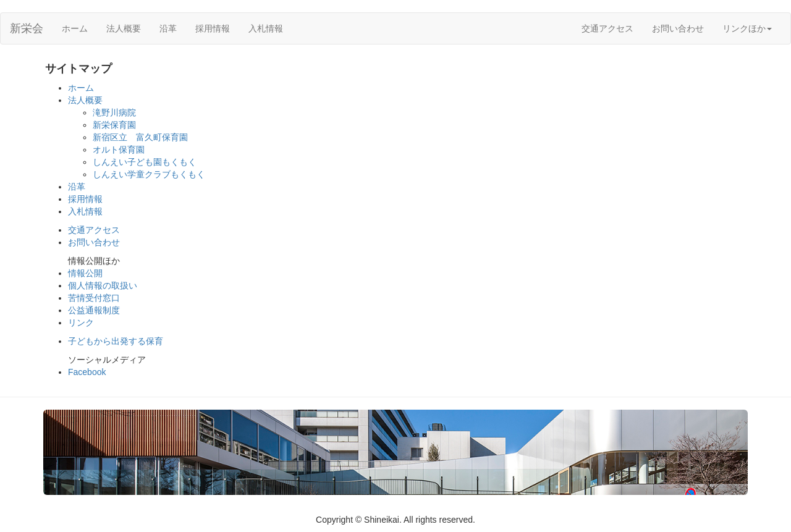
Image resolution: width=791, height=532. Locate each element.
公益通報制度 (94, 310)
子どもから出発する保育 (116, 341)
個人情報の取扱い (103, 285)
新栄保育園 (114, 125)
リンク (81, 323)
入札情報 (266, 28)
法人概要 (124, 28)
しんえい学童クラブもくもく (149, 174)
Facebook (87, 372)
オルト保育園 (119, 150)
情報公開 (85, 273)
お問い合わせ (678, 28)
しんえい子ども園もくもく (145, 162)
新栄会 (27, 28)
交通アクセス (607, 28)
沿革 (168, 28)
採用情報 (213, 28)
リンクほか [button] (747, 28)
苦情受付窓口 (94, 298)
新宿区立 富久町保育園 (140, 137)
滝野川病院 (114, 112)
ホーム (75, 28)
